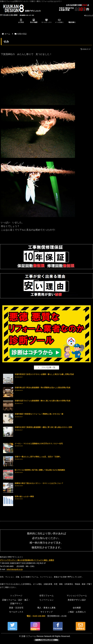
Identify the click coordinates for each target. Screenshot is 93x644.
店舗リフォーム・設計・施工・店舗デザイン (16, 602)
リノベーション (46, 600)
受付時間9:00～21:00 (46, 616)
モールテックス (16, 612)
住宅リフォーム (46, 596)
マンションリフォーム (77, 596)
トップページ (16, 596)
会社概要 (77, 608)
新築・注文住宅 (16, 608)
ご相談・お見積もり (77, 612)
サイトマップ (46, 612)
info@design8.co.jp (15, 569)
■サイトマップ (89, 15)
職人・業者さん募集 (46, 608)
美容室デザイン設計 (77, 600)
